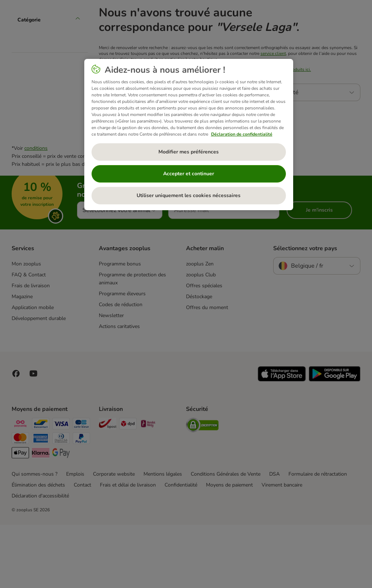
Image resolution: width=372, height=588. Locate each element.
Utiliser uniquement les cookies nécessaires (189, 195)
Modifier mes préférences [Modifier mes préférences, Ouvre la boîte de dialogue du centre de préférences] (189, 152)
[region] (189, 135)
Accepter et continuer (189, 174)
